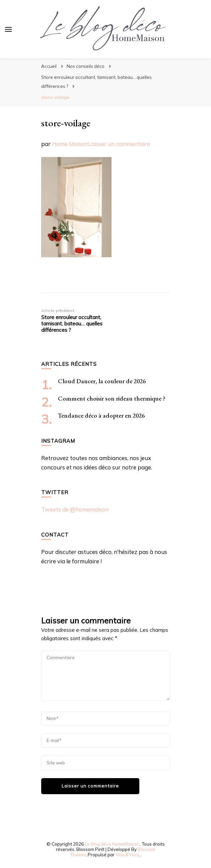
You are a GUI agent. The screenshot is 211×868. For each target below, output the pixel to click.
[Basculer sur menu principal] (8, 29)
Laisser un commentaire (119, 144)
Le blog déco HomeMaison (112, 844)
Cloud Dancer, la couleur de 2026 (102, 381)
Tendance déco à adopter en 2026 (101, 415)
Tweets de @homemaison (75, 509)
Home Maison (70, 144)
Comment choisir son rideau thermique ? (112, 398)
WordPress (127, 855)
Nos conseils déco (86, 66)
